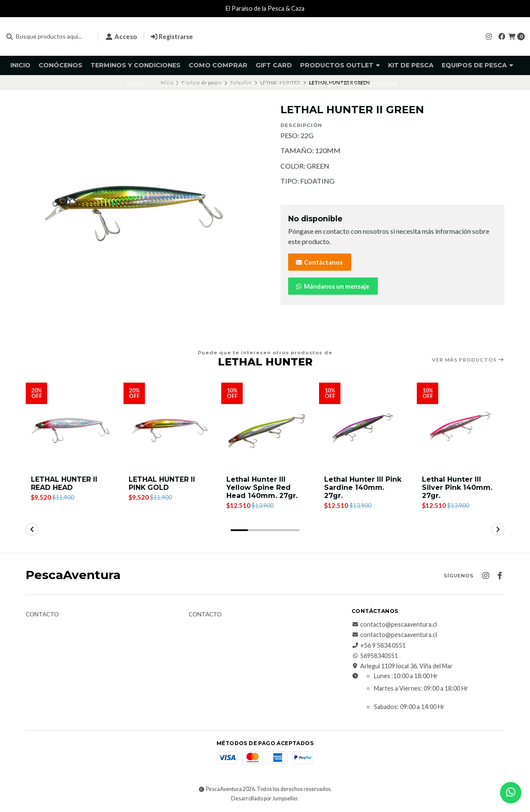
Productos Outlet (340, 65)
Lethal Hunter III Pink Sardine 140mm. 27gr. (363, 488)
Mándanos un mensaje (332, 286)
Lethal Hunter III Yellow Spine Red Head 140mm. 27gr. (262, 488)
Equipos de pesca (477, 65)
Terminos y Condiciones (136, 65)
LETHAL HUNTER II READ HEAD (64, 483)
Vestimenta (184, 85)
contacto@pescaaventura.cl (394, 625)
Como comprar (218, 65)
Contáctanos (319, 262)
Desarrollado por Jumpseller (264, 798)
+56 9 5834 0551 (379, 646)
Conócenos (60, 65)
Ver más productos (468, 360)
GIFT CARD (274, 65)
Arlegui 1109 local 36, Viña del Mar (402, 667)
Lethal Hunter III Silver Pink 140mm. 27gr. (457, 488)
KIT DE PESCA (411, 65)
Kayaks (292, 85)
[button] (239, 530)
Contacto (42, 615)
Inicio (20, 65)
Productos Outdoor (360, 85)
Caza (139, 85)
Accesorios (242, 85)
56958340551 (375, 656)
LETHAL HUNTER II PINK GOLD (162, 483)
